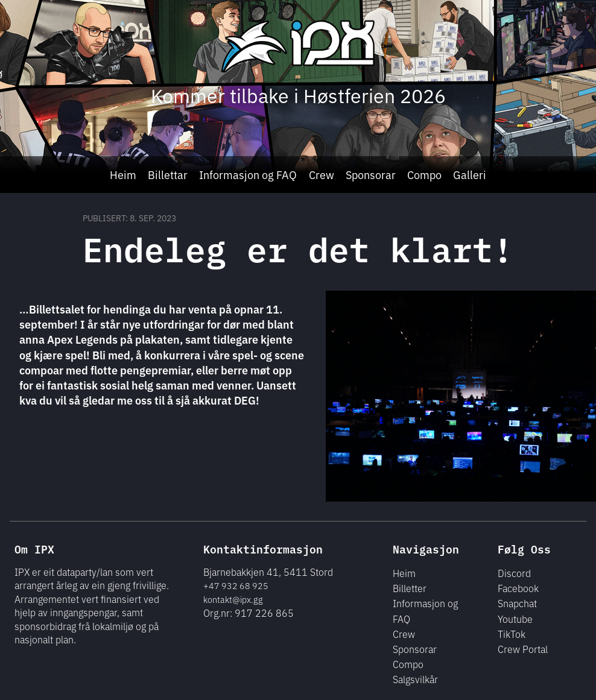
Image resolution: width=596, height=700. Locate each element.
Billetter (410, 588)
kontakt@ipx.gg (233, 599)
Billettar (168, 174)
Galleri (470, 174)
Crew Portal (523, 649)
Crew (322, 174)
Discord (514, 573)
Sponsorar (371, 174)
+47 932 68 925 (236, 585)
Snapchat (517, 603)
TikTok (512, 634)
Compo (424, 174)
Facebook (518, 588)
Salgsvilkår (415, 679)
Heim (123, 174)
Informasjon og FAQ (248, 174)
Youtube (515, 619)
